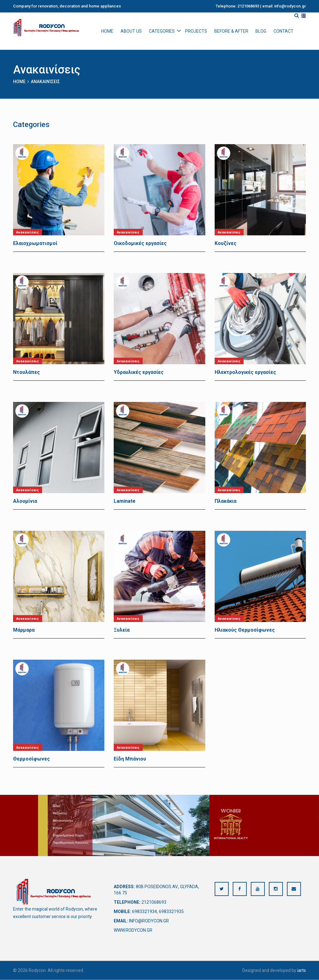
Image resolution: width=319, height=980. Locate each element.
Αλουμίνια (25, 501)
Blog (261, 31)
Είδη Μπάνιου (130, 759)
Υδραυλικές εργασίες (139, 372)
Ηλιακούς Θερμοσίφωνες (245, 630)
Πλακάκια (226, 501)
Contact (283, 31)
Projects (196, 31)
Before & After (231, 31)
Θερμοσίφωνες (31, 759)
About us (131, 31)
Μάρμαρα (24, 630)
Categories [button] (162, 31)
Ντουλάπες (26, 372)
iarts (302, 970)
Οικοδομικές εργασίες (140, 243)
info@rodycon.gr (149, 921)
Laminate (125, 501)
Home (107, 31)
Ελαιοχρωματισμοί (35, 243)
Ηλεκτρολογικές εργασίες (245, 372)
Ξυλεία (122, 630)
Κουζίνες (226, 243)
